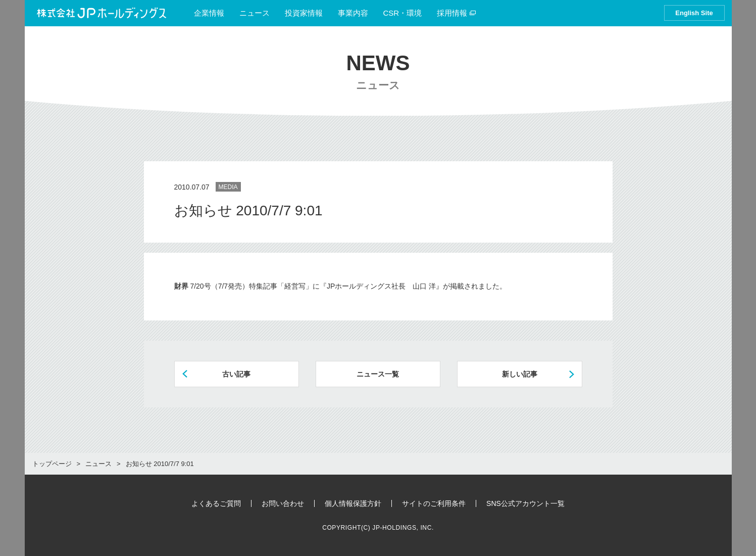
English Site (694, 13)
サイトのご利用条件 (434, 503)
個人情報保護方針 (353, 503)
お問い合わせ (283, 503)
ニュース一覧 (378, 374)
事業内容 (353, 13)
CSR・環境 (403, 13)
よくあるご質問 (216, 503)
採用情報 (457, 13)
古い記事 (236, 374)
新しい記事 (520, 374)
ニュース (255, 13)
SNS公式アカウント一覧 (525, 503)
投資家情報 (304, 13)
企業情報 (209, 13)
